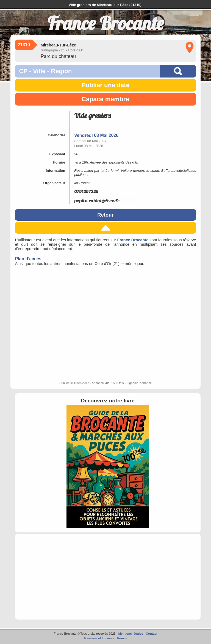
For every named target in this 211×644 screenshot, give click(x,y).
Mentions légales (131, 634)
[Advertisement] (108, 577)
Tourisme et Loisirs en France (105, 638)
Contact (152, 634)
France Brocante (133, 240)
